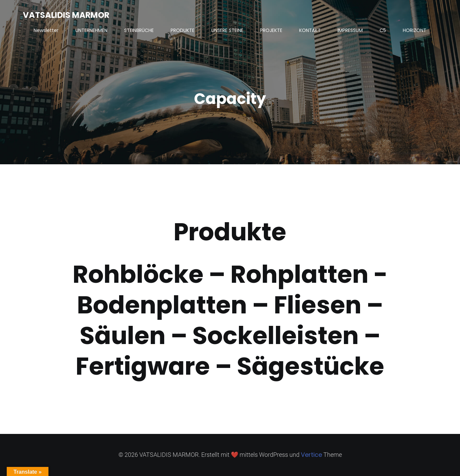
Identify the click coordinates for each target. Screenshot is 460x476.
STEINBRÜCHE (139, 30)
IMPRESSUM (350, 30)
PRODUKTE (183, 30)
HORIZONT (415, 30)
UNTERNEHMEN (91, 30)
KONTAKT (310, 30)
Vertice (311, 455)
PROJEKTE (271, 30)
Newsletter (46, 30)
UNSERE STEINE (227, 30)
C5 (383, 30)
